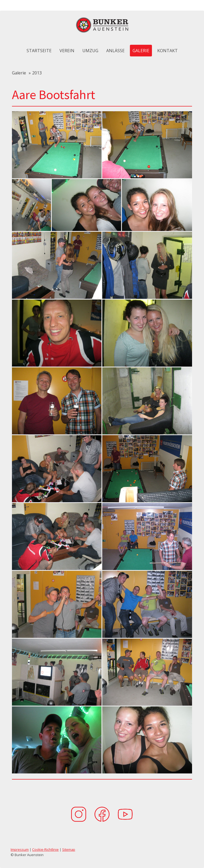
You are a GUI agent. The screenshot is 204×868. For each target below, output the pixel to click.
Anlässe (115, 51)
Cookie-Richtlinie (45, 849)
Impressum (20, 849)
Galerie (141, 51)
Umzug (90, 51)
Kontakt (167, 51)
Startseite (39, 51)
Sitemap (69, 849)
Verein (67, 51)
